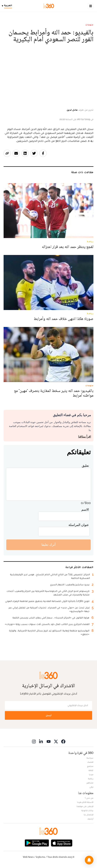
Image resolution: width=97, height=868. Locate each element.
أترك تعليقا (48, 545)
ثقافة (91, 770)
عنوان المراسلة (79, 525)
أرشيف (90, 819)
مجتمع (90, 766)
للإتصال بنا (89, 815)
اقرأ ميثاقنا (85, 437)
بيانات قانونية (87, 810)
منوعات (89, 25)
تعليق (85, 466)
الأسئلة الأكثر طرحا (85, 802)
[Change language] (8, 6)
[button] (89, 860)
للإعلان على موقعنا (85, 806)
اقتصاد (90, 762)
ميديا (91, 774)
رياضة (91, 779)
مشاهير (90, 783)
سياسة (90, 758)
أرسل (49, 715)
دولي (91, 787)
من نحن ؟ (89, 798)
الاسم (85, 509)
